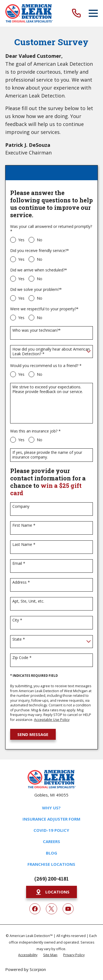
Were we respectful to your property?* (44, 309)
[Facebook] (35, 909)
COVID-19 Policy (51, 830)
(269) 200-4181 (51, 879)
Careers (51, 841)
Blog (51, 853)
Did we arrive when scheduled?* (39, 270)
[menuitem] (28, 955)
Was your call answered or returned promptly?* (51, 229)
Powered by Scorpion (26, 969)
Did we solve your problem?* (36, 290)
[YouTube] (68, 909)
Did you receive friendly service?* (40, 251)
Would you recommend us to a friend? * (46, 366)
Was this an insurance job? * (35, 431)
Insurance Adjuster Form (51, 819)
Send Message (33, 734)
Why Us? (51, 808)
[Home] (29, 13)
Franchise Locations (51, 864)
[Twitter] (51, 909)
